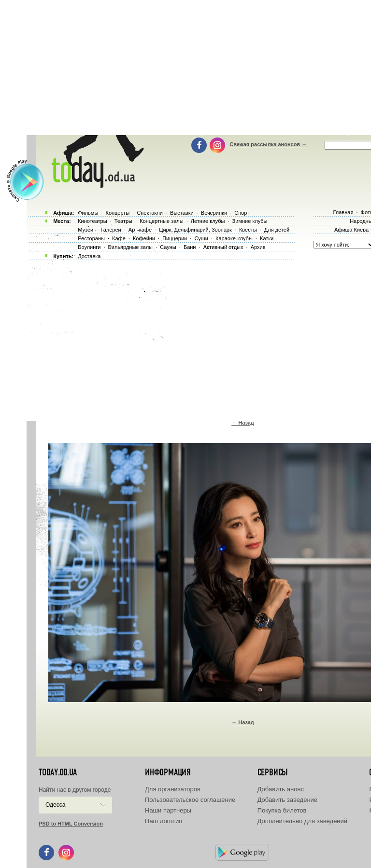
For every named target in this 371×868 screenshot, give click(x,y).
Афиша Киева (351, 230)
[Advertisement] (199, 338)
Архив (258, 247)
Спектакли (150, 213)
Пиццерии (175, 238)
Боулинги (89, 247)
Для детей (277, 230)
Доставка (89, 256)
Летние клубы (208, 221)
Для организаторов (173, 789)
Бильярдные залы (130, 247)
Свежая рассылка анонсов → (268, 144)
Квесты (248, 230)
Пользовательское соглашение (190, 800)
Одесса (55, 805)
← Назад (243, 423)
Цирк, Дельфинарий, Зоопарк (195, 230)
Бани (190, 247)
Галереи (111, 230)
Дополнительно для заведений (302, 821)
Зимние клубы (250, 221)
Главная (343, 212)
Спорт (242, 213)
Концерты (117, 213)
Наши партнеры (168, 810)
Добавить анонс (281, 789)
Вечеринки (214, 213)
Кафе (119, 238)
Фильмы (88, 213)
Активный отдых (223, 247)
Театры (123, 221)
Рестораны (91, 238)
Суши (201, 238)
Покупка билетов (282, 810)
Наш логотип (164, 821)
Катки (267, 238)
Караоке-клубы (234, 238)
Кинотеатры (92, 221)
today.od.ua (58, 772)
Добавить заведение (287, 800)
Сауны (168, 247)
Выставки (182, 213)
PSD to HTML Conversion (71, 824)
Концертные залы (161, 221)
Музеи (86, 230)
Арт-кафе (140, 230)
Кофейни (144, 238)
